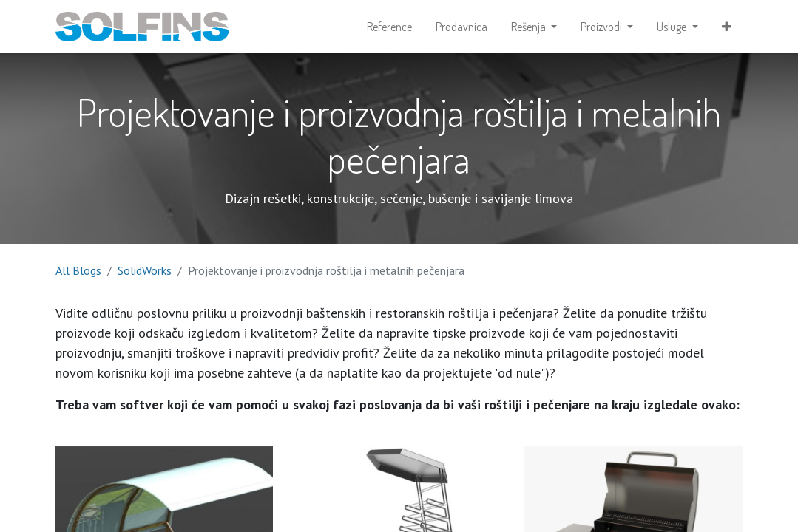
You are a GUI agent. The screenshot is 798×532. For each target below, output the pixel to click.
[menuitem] (389, 27)
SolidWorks (145, 270)
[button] (727, 27)
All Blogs (78, 270)
